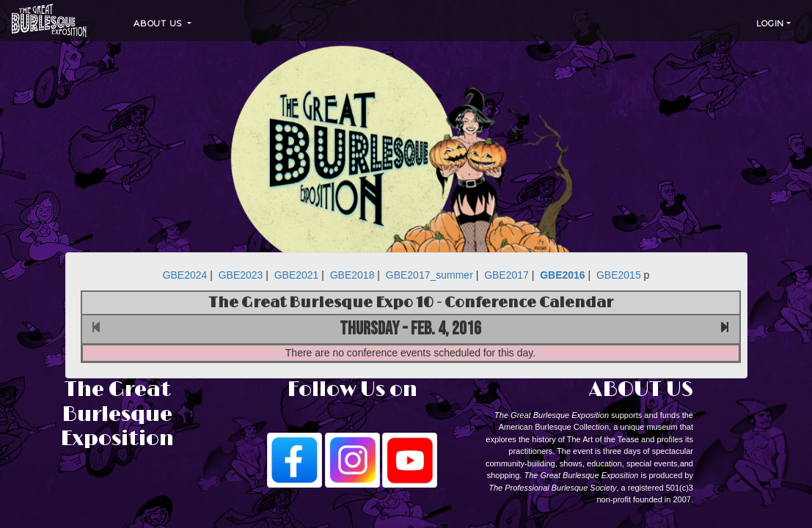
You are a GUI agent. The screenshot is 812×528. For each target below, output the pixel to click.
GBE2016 (562, 275)
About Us (159, 23)
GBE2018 (352, 275)
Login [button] (770, 23)
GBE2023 (241, 275)
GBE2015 (619, 275)
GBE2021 (297, 275)
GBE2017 (506, 275)
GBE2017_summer (429, 275)
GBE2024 (185, 275)
